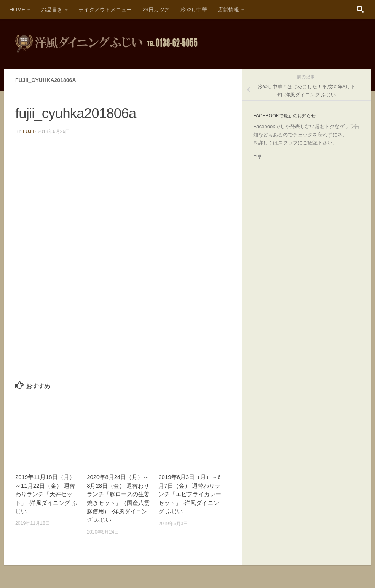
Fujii (258, 156)
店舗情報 (228, 10)
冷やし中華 (194, 10)
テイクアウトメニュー (105, 10)
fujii (28, 131)
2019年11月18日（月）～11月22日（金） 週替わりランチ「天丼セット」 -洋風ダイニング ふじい (46, 494)
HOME (17, 10)
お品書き (52, 10)
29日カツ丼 (156, 10)
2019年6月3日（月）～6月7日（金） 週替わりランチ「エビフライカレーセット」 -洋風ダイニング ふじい (190, 494)
